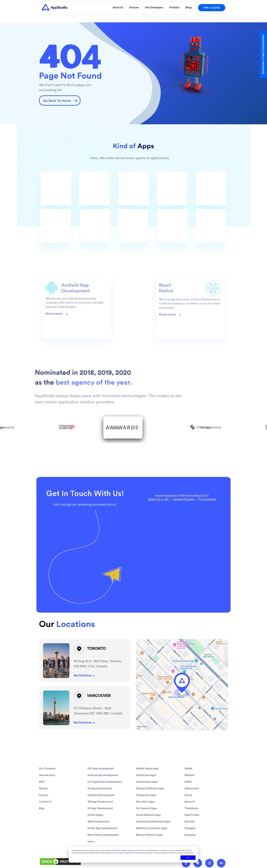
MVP (42, 798)
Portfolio (174, 7)
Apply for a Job (158, 510)
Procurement (207, 510)
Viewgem (190, 845)
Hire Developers (154, 7)
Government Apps (147, 798)
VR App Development (100, 825)
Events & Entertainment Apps (153, 838)
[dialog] (133, 855)
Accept (188, 858)
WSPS (188, 798)
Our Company (47, 785)
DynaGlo (190, 838)
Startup (43, 805)
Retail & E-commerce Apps (152, 845)
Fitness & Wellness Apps (150, 805)
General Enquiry (183, 510)
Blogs (189, 7)
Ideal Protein (192, 832)
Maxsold (190, 818)
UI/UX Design (95, 832)
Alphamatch (192, 805)
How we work (47, 792)
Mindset (189, 792)
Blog (42, 825)
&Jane (188, 812)
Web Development (98, 838)
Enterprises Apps (146, 812)
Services (134, 7)
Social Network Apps (148, 832)
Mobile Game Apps (147, 785)
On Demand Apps (147, 825)
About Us (118, 7)
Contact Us (45, 818)
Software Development (101, 812)
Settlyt (188, 785)
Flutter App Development (102, 845)
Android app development (103, 792)
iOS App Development (101, 785)
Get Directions (84, 676)
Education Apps (145, 818)
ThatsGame (191, 825)
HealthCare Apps (146, 792)
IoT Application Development (105, 798)
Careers (44, 812)
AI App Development (100, 805)
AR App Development (100, 818)
